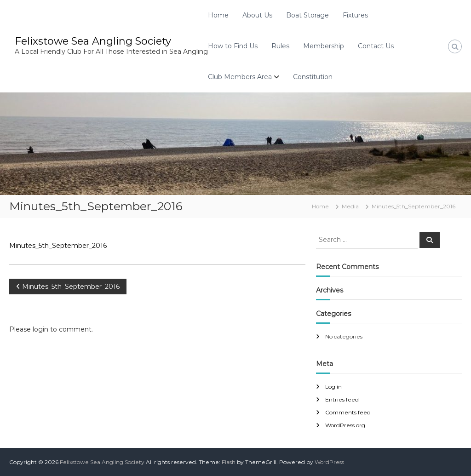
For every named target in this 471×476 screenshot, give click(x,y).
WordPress (329, 462)
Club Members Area (240, 77)
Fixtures (355, 15)
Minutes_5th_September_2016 (58, 246)
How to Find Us (233, 46)
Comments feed (348, 412)
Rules (280, 46)
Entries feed (342, 399)
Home (218, 15)
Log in (333, 387)
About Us (257, 15)
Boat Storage (307, 15)
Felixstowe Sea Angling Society (93, 41)
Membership (324, 46)
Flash (229, 462)
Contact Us (376, 46)
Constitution (313, 77)
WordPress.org (345, 425)
